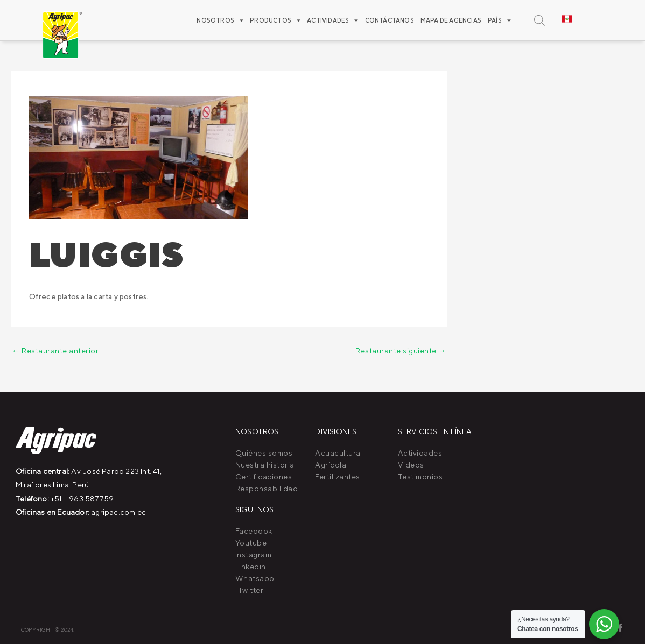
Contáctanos (390, 20)
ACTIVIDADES (332, 20)
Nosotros (220, 20)
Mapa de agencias (451, 20)
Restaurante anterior (55, 351)
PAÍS (499, 20)
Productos (275, 20)
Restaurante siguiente (401, 351)
